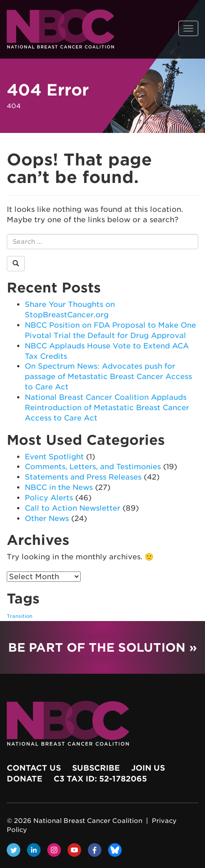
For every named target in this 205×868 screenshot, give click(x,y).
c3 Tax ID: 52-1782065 (100, 779)
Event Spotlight (54, 457)
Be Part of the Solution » (102, 647)
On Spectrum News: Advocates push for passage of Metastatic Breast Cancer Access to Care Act (108, 377)
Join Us (148, 768)
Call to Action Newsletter (73, 508)
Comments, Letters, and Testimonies (93, 467)
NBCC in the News (59, 487)
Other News (47, 519)
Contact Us (34, 768)
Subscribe (96, 768)
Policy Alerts (49, 498)
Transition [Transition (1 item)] (20, 616)
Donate (25, 779)
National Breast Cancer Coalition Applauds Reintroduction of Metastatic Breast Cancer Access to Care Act (107, 408)
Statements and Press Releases (83, 477)
